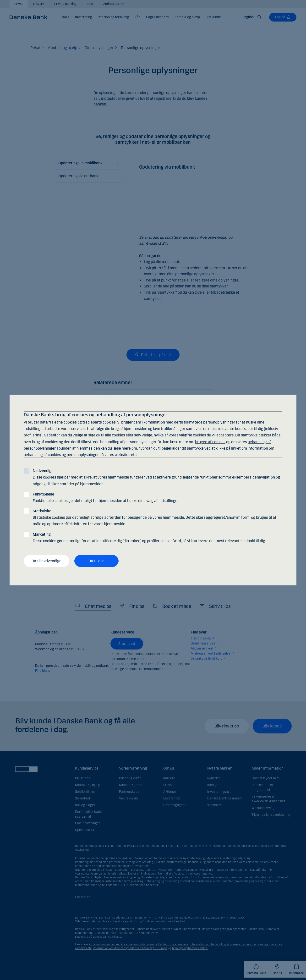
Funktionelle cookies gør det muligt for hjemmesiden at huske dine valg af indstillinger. (106, 497)
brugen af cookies (210, 442)
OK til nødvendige (46, 561)
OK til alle (96, 561)
